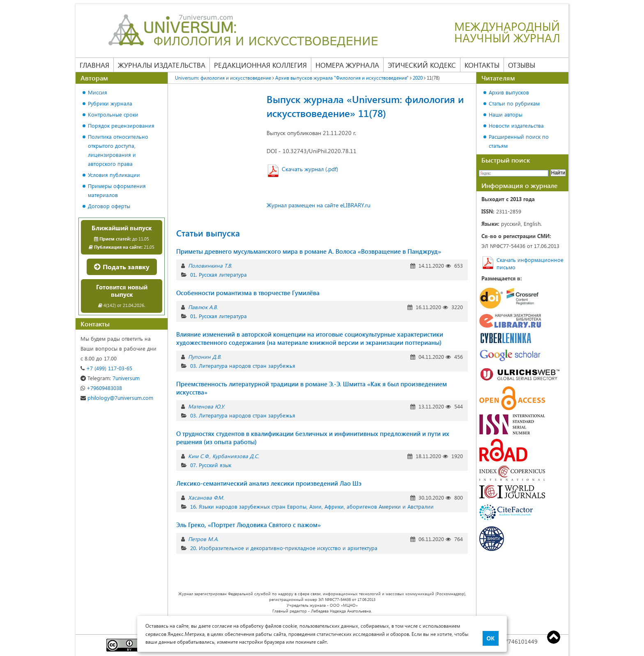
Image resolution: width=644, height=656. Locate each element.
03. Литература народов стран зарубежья (243, 366)
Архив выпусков (509, 92)
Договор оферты (109, 206)
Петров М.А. (203, 539)
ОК (491, 638)
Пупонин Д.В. (205, 357)
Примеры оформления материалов (117, 190)
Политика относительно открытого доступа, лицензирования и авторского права (118, 150)
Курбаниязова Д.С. (236, 456)
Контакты (482, 65)
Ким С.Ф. (199, 456)
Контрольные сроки (113, 114)
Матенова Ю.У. (206, 406)
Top (554, 637)
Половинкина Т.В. (210, 265)
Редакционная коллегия (260, 65)
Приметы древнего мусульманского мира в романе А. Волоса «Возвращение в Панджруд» (309, 251)
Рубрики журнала (110, 103)
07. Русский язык (211, 465)
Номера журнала (347, 65)
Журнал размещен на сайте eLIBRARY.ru (319, 205)
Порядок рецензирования (121, 125)
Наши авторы (506, 114)
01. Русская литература (218, 274)
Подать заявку (122, 267)
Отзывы (522, 65)
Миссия (98, 92)
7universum (110, 378)
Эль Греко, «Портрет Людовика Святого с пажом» (248, 525)
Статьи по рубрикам (514, 103)
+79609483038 (101, 388)
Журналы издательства (162, 65)
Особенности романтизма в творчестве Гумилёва (248, 293)
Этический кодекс (422, 65)
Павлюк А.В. (203, 307)
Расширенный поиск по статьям (519, 141)
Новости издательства (516, 125)
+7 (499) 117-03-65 (106, 368)
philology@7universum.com (117, 398)
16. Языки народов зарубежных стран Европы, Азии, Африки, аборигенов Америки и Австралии (312, 506)
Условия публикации (114, 175)
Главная (94, 65)
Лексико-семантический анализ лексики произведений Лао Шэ (269, 483)
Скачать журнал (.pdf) (310, 169)
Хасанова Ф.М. (206, 497)
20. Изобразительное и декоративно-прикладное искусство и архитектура (284, 548)
